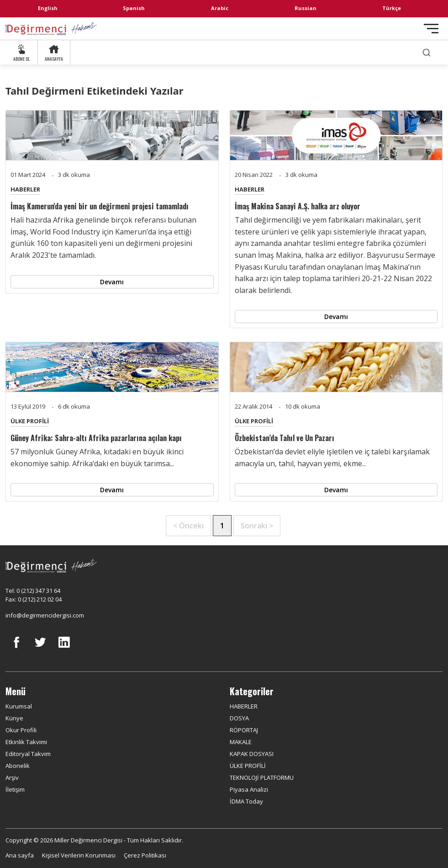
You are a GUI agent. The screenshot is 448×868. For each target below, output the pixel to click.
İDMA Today (246, 801)
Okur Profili (21, 730)
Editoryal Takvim (28, 754)
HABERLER (25, 189)
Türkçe (392, 8)
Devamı (112, 282)
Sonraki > (257, 526)
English (48, 8)
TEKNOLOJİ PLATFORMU (262, 777)
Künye (14, 718)
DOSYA (239, 718)
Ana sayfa (20, 855)
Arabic (220, 8)
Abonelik (18, 766)
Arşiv (12, 777)
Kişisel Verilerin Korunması (79, 855)
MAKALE (241, 742)
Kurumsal (19, 706)
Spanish (134, 8)
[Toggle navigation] (431, 29)
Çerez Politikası (145, 855)
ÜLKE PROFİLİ (30, 421)
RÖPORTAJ (244, 730)
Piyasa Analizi (249, 789)
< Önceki (188, 526)
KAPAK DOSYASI (252, 754)
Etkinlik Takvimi (26, 742)
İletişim (15, 789)
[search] (427, 52)
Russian (306, 8)
